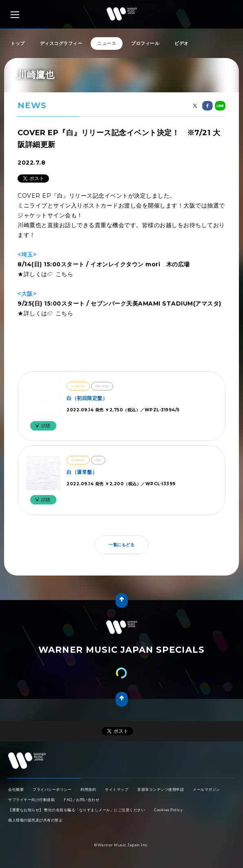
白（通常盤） (82, 472)
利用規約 (88, 789)
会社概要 (16, 789)
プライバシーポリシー (52, 789)
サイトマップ (117, 789)
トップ (18, 43)
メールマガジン (206, 789)
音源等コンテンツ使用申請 (161, 789)
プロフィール (145, 43)
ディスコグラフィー (61, 43)
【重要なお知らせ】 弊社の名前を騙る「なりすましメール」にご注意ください (77, 810)
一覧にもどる (121, 545)
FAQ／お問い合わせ (81, 800)
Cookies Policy (168, 810)
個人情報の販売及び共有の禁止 (35, 820)
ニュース (107, 43)
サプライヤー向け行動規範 (31, 800)
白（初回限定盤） (87, 398)
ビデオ (182, 43)
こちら (65, 274)
